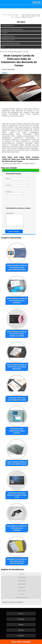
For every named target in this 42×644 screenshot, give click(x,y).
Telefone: (15, 193)
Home (21, 614)
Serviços (21, 22)
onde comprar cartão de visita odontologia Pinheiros (17, 301)
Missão (21, 625)
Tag (3, 47)
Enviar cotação (14, 231)
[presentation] (18, 201)
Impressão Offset (9, 40)
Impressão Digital (9, 36)
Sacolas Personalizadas (11, 43)
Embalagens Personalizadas (13, 29)
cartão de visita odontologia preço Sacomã (17, 431)
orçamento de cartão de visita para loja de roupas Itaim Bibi (17, 561)
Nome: (17, 179)
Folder (5, 33)
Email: (17, 186)
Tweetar (5, 73)
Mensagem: (18, 220)
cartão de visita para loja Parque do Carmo (17, 399)
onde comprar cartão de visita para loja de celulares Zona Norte (17, 268)
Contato (21, 636)
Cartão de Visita (8, 26)
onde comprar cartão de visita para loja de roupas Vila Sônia (17, 334)
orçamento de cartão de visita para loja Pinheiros (17, 528)
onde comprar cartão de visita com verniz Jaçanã (17, 463)
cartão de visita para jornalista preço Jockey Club (17, 495)
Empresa (21, 619)
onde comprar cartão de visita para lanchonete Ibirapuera (17, 367)
